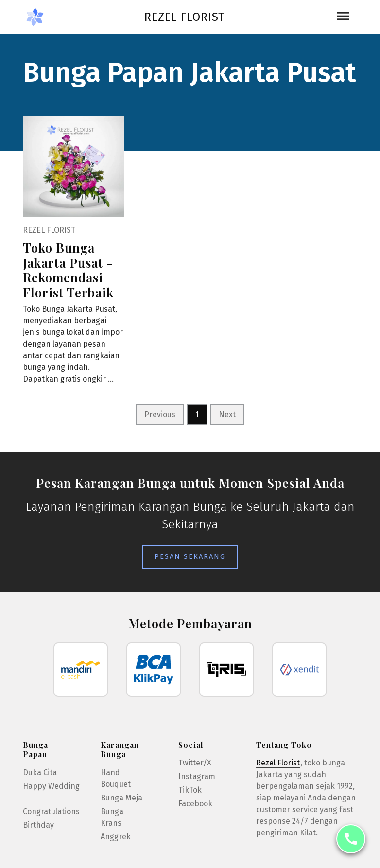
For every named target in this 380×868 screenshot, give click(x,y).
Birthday (38, 825)
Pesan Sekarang (190, 557)
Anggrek (116, 837)
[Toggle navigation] (343, 17)
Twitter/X (195, 763)
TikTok (190, 790)
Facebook (195, 804)
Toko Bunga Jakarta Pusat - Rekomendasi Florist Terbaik (68, 270)
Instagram (197, 776)
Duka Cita (40, 773)
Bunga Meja (121, 798)
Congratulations (51, 811)
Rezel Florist (184, 17)
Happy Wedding (51, 786)
